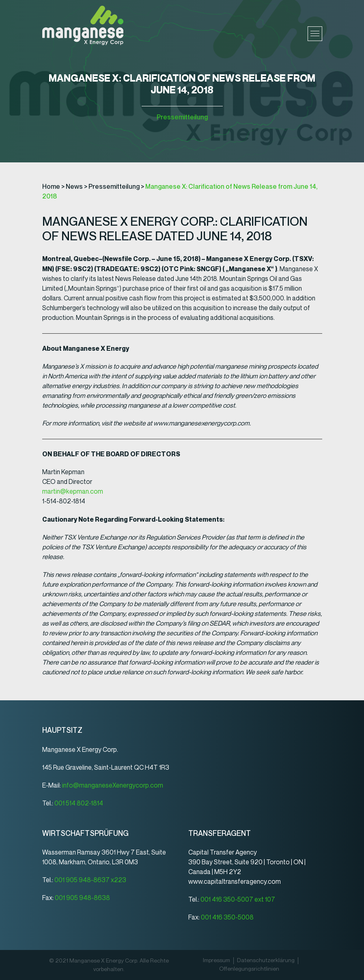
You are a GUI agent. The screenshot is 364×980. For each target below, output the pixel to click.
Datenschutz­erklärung (266, 961)
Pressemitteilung (182, 117)
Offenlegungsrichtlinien (249, 969)
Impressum (216, 961)
